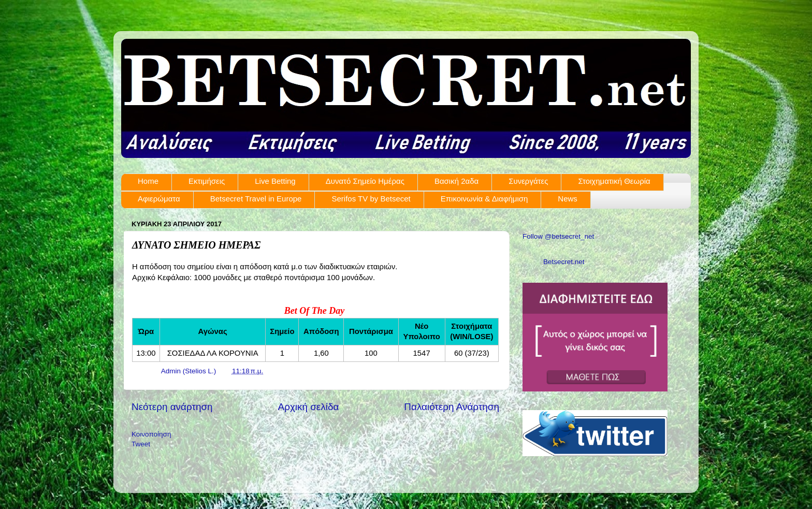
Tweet (141, 444)
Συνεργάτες (528, 181)
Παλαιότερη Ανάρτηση (452, 407)
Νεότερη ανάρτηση (172, 407)
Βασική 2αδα (456, 181)
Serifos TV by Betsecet (371, 199)
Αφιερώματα (159, 199)
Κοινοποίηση (151, 434)
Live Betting (275, 181)
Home (148, 181)
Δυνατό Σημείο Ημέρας (365, 181)
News (568, 199)
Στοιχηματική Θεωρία (614, 181)
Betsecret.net (564, 262)
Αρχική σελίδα (309, 407)
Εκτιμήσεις (207, 181)
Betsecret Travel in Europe (256, 199)
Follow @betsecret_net (558, 236)
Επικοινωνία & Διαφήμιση (484, 199)
